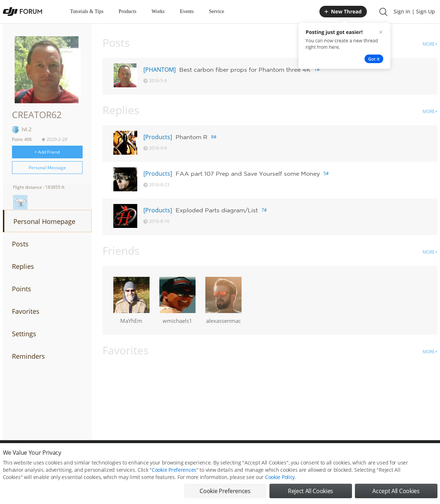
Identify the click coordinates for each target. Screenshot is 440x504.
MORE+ (430, 44)
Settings (24, 334)
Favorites (26, 311)
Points (22, 289)
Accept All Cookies (396, 496)
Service (217, 11)
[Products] (158, 137)
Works (158, 11)
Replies (23, 266)
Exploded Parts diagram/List (217, 210)
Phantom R (192, 137)
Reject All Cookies (311, 496)
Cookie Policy (280, 482)
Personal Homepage (44, 221)
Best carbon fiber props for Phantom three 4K (245, 70)
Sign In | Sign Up (414, 11)
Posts (20, 244)
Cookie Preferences (174, 474)
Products (128, 11)
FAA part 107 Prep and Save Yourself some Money (248, 174)
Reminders (28, 356)
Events (187, 11)
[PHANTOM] (160, 70)
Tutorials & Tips (87, 11)
